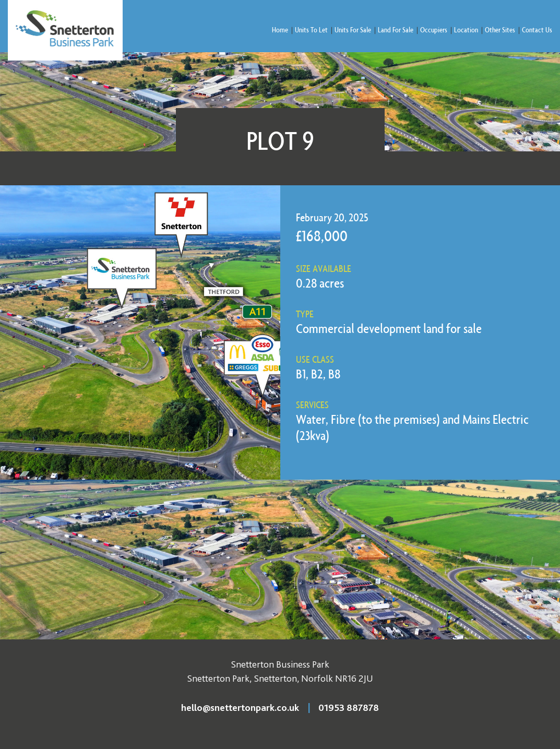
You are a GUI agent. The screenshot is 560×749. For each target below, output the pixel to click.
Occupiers (434, 29)
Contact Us (537, 29)
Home (280, 29)
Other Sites (500, 29)
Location (466, 29)
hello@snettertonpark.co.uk (240, 708)
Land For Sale (396, 29)
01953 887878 (349, 708)
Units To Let (311, 29)
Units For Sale (353, 29)
